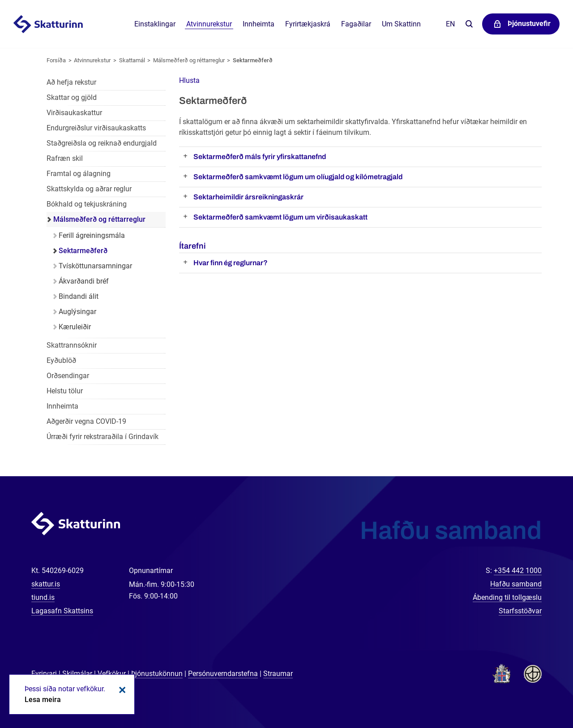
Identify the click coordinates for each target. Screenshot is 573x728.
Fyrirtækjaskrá (308, 24)
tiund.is (43, 597)
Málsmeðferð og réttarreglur (189, 60)
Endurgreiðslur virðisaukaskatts (96, 128)
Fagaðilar (356, 24)
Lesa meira (43, 700)
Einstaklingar (155, 24)
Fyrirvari (44, 674)
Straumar (278, 674)
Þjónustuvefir (529, 24)
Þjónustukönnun (157, 674)
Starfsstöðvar (520, 611)
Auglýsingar (77, 312)
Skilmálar (77, 674)
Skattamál (132, 60)
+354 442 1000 (518, 571)
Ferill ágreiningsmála (92, 235)
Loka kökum (121, 690)
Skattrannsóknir (72, 345)
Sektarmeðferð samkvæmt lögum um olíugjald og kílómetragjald (298, 177)
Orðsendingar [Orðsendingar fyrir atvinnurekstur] (68, 376)
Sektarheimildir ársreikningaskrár (248, 197)
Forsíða (56, 60)
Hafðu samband (516, 584)
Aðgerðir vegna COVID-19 (86, 421)
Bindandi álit (79, 296)
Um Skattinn (401, 24)
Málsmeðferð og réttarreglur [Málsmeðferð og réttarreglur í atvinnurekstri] (99, 219)
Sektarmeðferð (253, 60)
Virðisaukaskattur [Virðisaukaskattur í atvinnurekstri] (74, 113)
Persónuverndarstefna (223, 674)
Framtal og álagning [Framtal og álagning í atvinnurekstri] (79, 174)
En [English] (450, 24)
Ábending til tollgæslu (507, 597)
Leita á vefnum (469, 24)
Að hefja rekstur (71, 82)
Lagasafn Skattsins (62, 611)
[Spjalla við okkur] (537, 692)
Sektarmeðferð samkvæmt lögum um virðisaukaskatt (280, 217)
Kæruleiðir (75, 327)
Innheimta (259, 24)
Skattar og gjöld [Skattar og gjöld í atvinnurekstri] (72, 97)
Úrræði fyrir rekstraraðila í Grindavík (103, 437)
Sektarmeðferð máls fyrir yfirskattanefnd (260, 157)
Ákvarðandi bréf (84, 281)
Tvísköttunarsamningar (95, 266)
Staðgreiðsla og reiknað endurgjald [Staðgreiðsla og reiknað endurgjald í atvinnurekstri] (102, 143)
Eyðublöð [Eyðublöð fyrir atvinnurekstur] (61, 360)
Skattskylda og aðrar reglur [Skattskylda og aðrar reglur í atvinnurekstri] (89, 189)
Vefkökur (112, 674)
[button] (189, 80)
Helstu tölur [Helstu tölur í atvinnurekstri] (65, 391)
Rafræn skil (65, 158)
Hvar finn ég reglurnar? (231, 263)
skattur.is (46, 584)
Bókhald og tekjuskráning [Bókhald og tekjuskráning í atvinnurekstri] (87, 204)
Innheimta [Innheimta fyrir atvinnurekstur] (62, 406)
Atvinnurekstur (92, 60)
